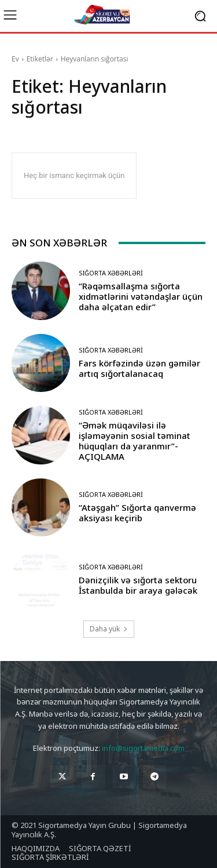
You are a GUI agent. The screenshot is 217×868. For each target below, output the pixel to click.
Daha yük (109, 629)
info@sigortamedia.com (143, 748)
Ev (15, 59)
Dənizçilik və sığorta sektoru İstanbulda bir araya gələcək (138, 585)
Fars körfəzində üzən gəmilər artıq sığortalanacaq (139, 368)
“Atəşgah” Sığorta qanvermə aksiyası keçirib (137, 513)
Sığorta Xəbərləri (111, 273)
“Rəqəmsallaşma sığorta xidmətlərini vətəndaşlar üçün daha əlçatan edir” (141, 296)
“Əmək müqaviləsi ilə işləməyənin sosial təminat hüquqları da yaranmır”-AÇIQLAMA (135, 441)
